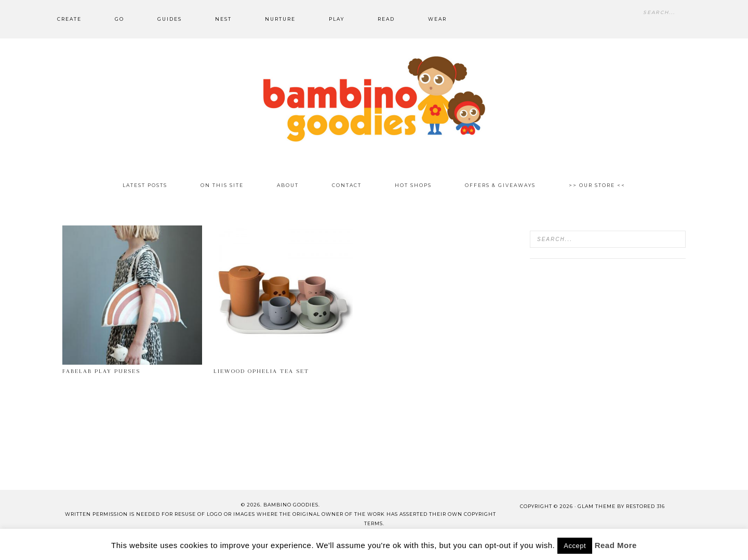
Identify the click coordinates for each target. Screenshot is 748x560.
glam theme (597, 506)
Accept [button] (575, 546)
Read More (616, 545)
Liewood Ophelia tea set (261, 371)
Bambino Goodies (374, 99)
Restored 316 (645, 506)
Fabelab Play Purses (101, 371)
